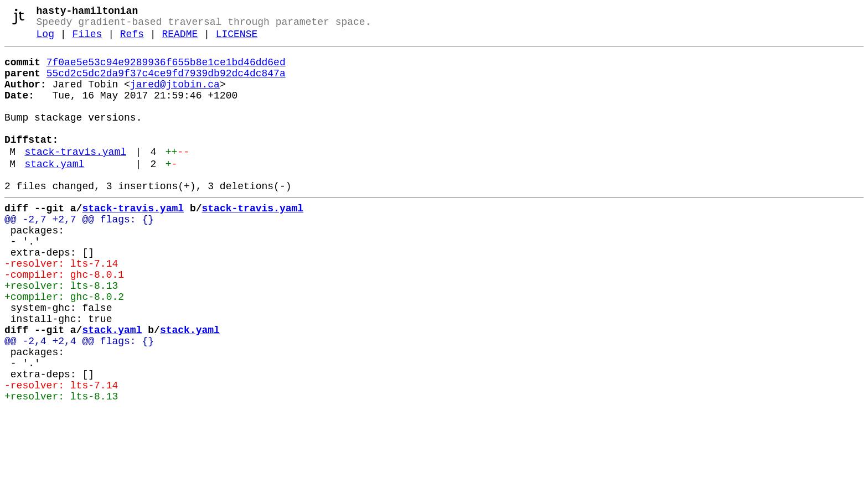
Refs (132, 40)
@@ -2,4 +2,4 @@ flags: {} (79, 400)
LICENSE (237, 40)
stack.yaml (54, 192)
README (180, 40)
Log (45, 40)
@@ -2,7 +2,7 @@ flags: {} (79, 254)
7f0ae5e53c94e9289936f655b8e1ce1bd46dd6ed (166, 70)
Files (87, 40)
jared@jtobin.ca (175, 97)
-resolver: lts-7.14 (61, 307)
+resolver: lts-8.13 (61, 334)
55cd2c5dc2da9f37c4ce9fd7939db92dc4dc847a (166, 84)
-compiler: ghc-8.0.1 (64, 320)
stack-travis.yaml (75, 178)
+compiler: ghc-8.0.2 (64, 347)
